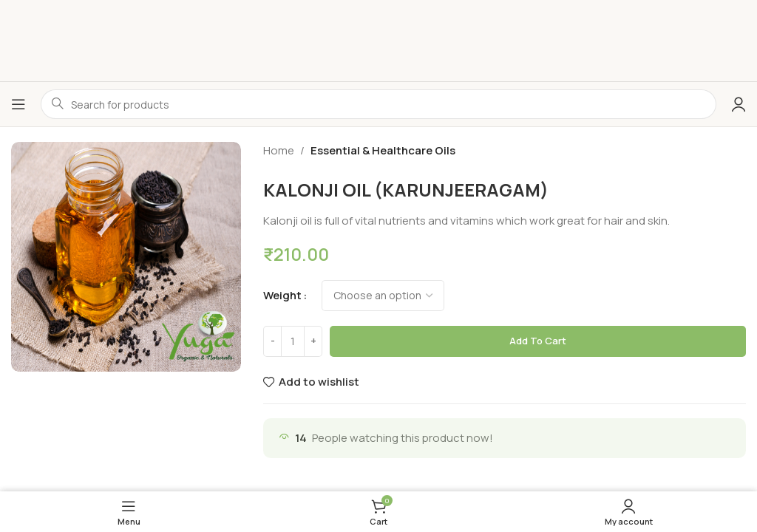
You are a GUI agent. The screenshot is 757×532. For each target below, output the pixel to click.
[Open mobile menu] (18, 104)
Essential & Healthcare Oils (383, 150)
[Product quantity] (293, 341)
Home (279, 150)
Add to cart (538, 341)
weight (282, 295)
